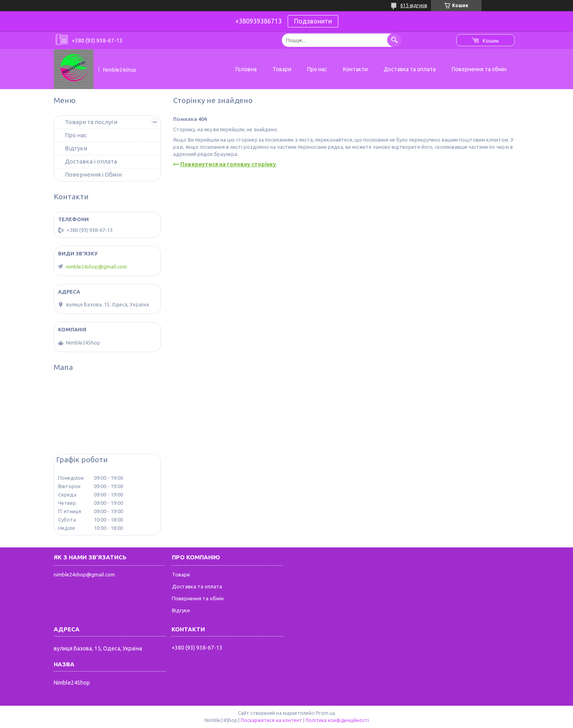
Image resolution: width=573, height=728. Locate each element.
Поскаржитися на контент (271, 720)
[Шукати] (394, 40)
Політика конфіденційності (337, 720)
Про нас (317, 69)
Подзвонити (313, 21)
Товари (282, 69)
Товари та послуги (91, 122)
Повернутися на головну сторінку (228, 164)
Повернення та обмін (479, 69)
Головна (246, 69)
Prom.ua (325, 713)
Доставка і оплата (91, 161)
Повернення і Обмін (93, 174)
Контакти (355, 69)
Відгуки (76, 148)
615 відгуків (414, 5)
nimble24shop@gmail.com (96, 267)
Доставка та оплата (410, 69)
